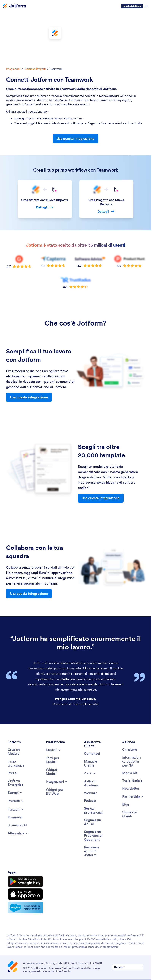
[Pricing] (12, 752)
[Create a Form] (18, 730)
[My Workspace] (18, 742)
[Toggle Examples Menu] (15, 771)
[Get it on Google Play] (25, 860)
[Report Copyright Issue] (95, 814)
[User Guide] (95, 742)
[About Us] (130, 729)
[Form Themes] (56, 739)
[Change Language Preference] (128, 946)
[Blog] (126, 783)
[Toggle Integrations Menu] (57, 760)
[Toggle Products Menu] (16, 780)
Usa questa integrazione (76, 138)
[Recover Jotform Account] (95, 830)
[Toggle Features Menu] (16, 788)
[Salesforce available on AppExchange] (25, 886)
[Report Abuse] (95, 801)
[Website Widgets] (56, 770)
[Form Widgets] (56, 750)
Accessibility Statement (110, 964)
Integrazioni (13, 69)
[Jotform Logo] (14, 6)
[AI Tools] (17, 804)
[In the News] (132, 760)
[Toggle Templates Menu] (53, 729)
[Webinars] (90, 772)
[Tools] (15, 796)
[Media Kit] (130, 752)
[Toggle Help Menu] (90, 752)
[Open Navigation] (147, 6)
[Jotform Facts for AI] (133, 740)
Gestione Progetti (35, 69)
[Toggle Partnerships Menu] (133, 775)
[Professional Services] (95, 789)
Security (83, 964)
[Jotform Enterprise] (18, 761)
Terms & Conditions (37, 964)
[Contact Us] (92, 732)
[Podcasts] (90, 780)
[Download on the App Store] (25, 873)
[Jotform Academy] (95, 762)
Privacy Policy (64, 964)
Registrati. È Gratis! (132, 6)
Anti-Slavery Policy (76, 970)
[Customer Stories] (133, 793)
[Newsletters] (131, 767)
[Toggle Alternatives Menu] (18, 812)
